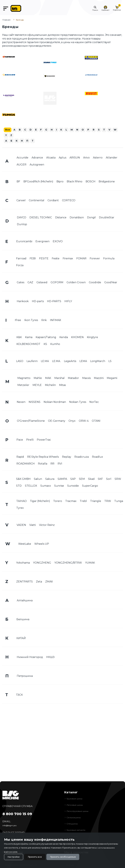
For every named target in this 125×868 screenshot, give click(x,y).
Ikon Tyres (31, 321)
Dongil (91, 218)
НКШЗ (50, 658)
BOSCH (90, 182)
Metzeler (23, 386)
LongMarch (98, 361)
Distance (61, 218)
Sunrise (59, 486)
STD (19, 486)
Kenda (64, 338)
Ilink (44, 321)
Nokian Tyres (78, 402)
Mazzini (99, 379)
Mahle (38, 379)
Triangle (96, 501)
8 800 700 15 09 (17, 814)
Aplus (62, 158)
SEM (82, 479)
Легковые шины (75, 805)
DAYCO (22, 218)
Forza (20, 266)
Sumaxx (46, 486)
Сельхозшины (74, 817)
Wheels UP (42, 544)
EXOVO (58, 242)
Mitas (62, 386)
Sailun (38, 479)
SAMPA (62, 479)
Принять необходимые (69, 856)
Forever (95, 259)
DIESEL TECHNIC (41, 218)
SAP (73, 479)
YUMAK (90, 563)
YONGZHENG (42, 563)
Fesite (56, 259)
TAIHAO (21, 501)
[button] (95, 8)
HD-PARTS (54, 302)
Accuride (22, 158)
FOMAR (81, 259)
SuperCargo (90, 486)
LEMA (83, 361)
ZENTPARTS (24, 582)
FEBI (33, 259)
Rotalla (43, 464)
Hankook (23, 302)
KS (45, 345)
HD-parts (38, 302)
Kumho (55, 345)
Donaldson (77, 218)
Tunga (119, 501)
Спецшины (72, 824)
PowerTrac (44, 440)
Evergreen (42, 242)
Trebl (83, 501)
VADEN (21, 525)
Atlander (112, 158)
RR (52, 464)
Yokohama (23, 563)
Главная (6, 20)
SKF (100, 479)
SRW (118, 479)
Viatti (33, 525)
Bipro (60, 182)
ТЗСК (19, 695)
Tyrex (20, 508)
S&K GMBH (23, 479)
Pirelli (30, 440)
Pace (20, 440)
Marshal (59, 379)
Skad (91, 479)
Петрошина (25, 676)
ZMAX (49, 582)
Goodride (95, 283)
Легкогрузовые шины (78, 811)
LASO (20, 361)
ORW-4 (84, 421)
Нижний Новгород (30, 658)
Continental (37, 201)
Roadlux (97, 457)
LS (110, 361)
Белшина (23, 620)
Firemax (68, 259)
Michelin (50, 386)
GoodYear (111, 283)
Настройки (15, 856)
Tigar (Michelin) (40, 501)
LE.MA (45, 361)
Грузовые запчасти (77, 830)
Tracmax (71, 501)
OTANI (96, 421)
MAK (48, 379)
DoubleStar (107, 218)
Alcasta (51, 158)
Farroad (21, 259)
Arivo (86, 158)
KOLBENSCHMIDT (28, 345)
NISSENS (35, 402)
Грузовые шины (75, 799)
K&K (19, 338)
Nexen (21, 402)
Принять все (38, 856)
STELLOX (31, 486)
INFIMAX (56, 321)
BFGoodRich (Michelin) (38, 182)
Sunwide (73, 486)
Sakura (50, 479)
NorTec (94, 402)
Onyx (72, 421)
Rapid (20, 457)
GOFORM (57, 283)
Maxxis (86, 379)
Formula (109, 259)
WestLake (25, 544)
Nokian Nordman (55, 402)
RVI (60, 464)
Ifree (18, 321)
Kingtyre (92, 338)
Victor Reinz (47, 525)
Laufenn (32, 361)
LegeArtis (70, 361)
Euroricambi (24, 242)
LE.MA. (56, 361)
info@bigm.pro (10, 825)
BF (18, 182)
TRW (108, 501)
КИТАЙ (21, 639)
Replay (67, 457)
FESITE (44, 259)
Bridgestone (107, 182)
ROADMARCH (26, 464)
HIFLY (68, 302)
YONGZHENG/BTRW (68, 563)
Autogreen (37, 165)
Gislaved (42, 283)
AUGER (21, 165)
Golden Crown (76, 283)
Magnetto (24, 379)
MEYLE (37, 386)
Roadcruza (82, 457)
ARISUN (75, 158)
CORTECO (69, 201)
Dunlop (22, 225)
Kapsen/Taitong (46, 338)
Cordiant (53, 201)
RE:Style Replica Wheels (43, 457)
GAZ (30, 283)
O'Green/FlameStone (31, 421)
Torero (58, 501)
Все (8, 130)
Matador (73, 379)
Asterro (98, 158)
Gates (21, 283)
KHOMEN (77, 338)
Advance (37, 158)
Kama (29, 338)
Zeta (39, 582)
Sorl (109, 479)
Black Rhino (75, 182)
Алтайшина (25, 601)
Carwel (21, 201)
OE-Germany (57, 421)
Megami (112, 379)
